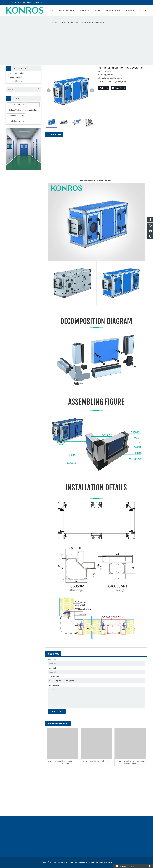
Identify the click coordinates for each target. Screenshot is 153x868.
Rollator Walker (15, 110)
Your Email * (53, 668)
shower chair (33, 105)
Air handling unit (103, 181)
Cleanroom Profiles (17, 73)
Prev (49, 90)
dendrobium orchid (16, 121)
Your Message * (54, 685)
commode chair (31, 110)
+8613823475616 (14, 2)
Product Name (53, 677)
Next (92, 90)
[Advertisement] (77, 43)
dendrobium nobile (16, 115)
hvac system (121, 82)
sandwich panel (16, 77)
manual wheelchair (16, 105)
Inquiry (104, 88)
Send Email (119, 88)
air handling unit (108, 82)
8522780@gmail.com (33, 2)
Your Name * (53, 660)
